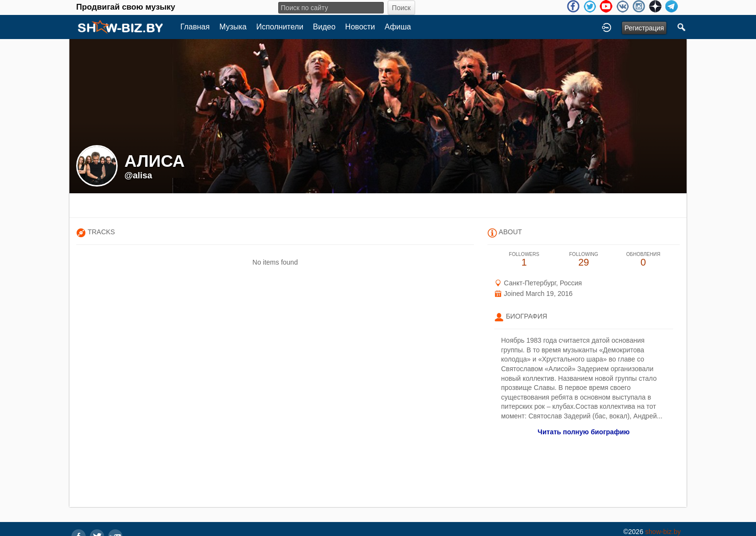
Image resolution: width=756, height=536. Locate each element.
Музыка (233, 27)
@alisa (138, 175)
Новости (360, 27)
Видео (324, 27)
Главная (195, 27)
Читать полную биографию (584, 432)
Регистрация (644, 28)
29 (584, 260)
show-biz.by (663, 532)
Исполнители (280, 27)
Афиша (398, 27)
